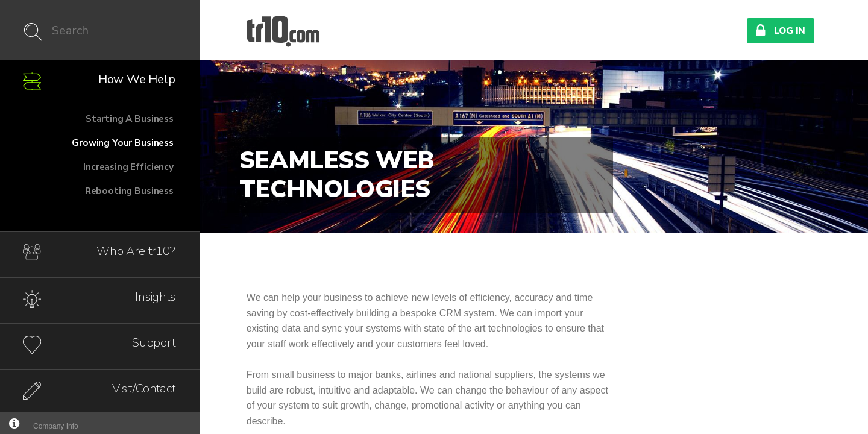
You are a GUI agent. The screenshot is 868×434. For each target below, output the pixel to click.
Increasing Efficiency (128, 167)
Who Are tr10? (136, 251)
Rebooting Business (129, 191)
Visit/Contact (143, 388)
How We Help (137, 79)
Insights (155, 297)
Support (154, 343)
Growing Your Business (123, 143)
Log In (781, 30)
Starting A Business (130, 118)
